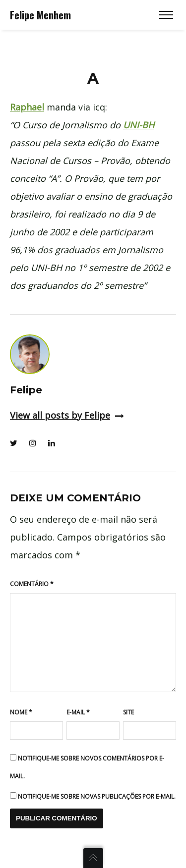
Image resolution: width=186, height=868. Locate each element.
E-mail (78, 712)
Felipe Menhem (40, 15)
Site (128, 712)
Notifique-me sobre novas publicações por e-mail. (97, 796)
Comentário (32, 584)
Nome (21, 712)
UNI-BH (139, 125)
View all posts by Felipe (67, 415)
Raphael (27, 107)
